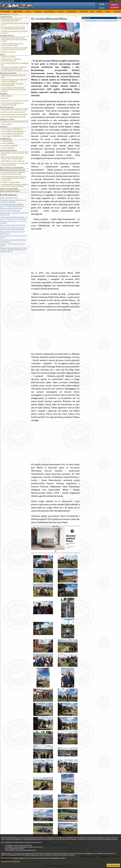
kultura (61, 11)
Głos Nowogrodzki (7, 107)
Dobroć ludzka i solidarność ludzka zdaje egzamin (15, 154)
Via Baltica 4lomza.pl (7, 35)
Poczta (102, 8)
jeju (92, 11)
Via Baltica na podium (8, 52)
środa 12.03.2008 (7, 141)
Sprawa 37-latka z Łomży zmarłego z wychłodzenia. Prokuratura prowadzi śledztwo (13, 89)
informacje (6, 11)
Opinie (3, 54)
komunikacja (49, 11)
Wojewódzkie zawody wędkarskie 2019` (14, 114)
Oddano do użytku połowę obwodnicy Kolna (14, 76)
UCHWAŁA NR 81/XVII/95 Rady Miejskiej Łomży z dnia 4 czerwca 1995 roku (15, 185)
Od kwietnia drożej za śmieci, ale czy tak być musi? (14, 32)
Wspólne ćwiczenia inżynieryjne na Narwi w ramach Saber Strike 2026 (13, 229)
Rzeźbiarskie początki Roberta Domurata (15, 122)
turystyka (83, 11)
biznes (28, 11)
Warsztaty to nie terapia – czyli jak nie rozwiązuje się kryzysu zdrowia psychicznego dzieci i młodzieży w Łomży (15, 69)
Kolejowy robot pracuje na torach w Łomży (13, 245)
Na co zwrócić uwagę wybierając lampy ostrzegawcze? (14, 241)
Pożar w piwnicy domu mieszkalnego (13, 225)
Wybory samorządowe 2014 (10, 191)
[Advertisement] (55, 251)
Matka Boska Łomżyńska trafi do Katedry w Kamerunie (14, 214)
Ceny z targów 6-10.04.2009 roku (12, 129)
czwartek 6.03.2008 (7, 148)
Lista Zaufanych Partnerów (10, 861)
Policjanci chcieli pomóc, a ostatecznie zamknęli (14, 222)
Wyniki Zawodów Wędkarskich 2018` (13, 117)
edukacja (38, 11)
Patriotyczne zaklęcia (8, 57)
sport (108, 11)
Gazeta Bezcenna (6, 17)
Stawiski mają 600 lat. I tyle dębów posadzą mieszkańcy (12, 84)
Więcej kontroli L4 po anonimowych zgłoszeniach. (13, 233)
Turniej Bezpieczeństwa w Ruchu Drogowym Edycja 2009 (12, 104)
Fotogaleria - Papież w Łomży (11, 182)
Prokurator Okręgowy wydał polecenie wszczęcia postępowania (14, 80)
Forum (102, 4)
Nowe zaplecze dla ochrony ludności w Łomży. (14, 237)
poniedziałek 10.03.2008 (9, 146)
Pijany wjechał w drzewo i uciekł (11, 208)
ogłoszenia (18, 11)
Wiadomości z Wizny (8, 119)
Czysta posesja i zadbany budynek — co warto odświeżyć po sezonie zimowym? (14, 218)
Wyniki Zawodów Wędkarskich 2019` (13, 112)
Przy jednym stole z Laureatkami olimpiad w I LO (15, 24)
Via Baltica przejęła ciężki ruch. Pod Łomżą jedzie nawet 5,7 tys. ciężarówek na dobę (14, 40)
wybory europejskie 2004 (9, 189)
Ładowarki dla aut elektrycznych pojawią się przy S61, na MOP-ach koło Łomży (15, 49)
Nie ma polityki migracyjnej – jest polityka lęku (15, 64)
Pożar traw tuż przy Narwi (9, 198)
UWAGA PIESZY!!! (7, 96)
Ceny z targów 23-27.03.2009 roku (12, 134)
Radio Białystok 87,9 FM (8, 73)
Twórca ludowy (6, 124)
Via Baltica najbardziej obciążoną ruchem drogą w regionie (12, 44)
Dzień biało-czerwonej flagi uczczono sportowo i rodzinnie (13, 201)
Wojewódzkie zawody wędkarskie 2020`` (15, 110)
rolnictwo (4, 126)
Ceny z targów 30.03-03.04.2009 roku (13, 131)
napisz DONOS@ (115, 1)
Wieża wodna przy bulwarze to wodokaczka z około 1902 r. (11, 20)
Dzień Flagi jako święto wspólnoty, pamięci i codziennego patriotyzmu (13, 205)
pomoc (99, 11)
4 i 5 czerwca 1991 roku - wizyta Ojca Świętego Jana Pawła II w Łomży (13, 173)
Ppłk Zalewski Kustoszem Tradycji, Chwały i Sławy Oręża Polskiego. (13, 158)
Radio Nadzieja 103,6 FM (8, 150)
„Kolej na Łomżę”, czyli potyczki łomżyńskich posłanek (11, 60)
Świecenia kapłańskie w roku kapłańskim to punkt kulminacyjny (15, 164)
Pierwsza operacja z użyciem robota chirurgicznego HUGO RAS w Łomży (13, 28)
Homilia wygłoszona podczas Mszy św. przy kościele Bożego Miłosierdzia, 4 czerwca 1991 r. (14, 178)
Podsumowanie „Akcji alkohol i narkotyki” (15, 101)
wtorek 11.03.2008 (7, 143)
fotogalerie (72, 11)
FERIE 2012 (5, 98)
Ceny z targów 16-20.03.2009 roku (12, 136)
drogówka (4, 94)
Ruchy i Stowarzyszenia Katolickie (12, 168)
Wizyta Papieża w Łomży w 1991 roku (13, 170)
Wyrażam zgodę (113, 865)
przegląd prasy (6, 138)
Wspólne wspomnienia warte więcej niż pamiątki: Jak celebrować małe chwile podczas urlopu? (14, 250)
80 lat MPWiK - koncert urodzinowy (13, 161)
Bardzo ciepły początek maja (10, 211)
